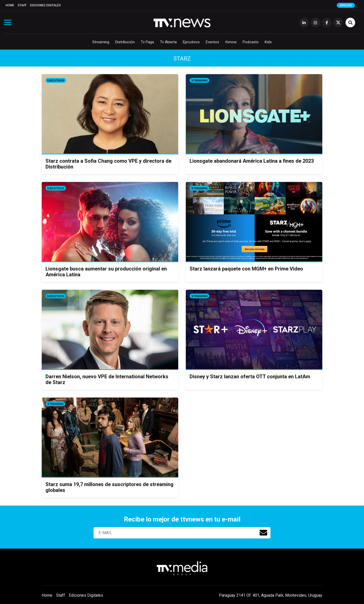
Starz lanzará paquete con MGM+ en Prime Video (246, 269)
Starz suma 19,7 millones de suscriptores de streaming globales (109, 487)
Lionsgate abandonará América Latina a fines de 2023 (252, 161)
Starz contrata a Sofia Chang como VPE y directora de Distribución (108, 164)
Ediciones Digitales (45, 5)
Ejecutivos (191, 42)
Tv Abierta (168, 42)
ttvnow (231, 42)
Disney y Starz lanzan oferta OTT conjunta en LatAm (250, 377)
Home (10, 5)
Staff (22, 5)
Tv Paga (147, 42)
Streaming (101, 42)
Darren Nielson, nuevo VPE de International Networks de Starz (107, 379)
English (346, 5)
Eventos (212, 42)
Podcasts (251, 42)
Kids (268, 42)
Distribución (125, 42)
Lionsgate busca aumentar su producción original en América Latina (106, 272)
